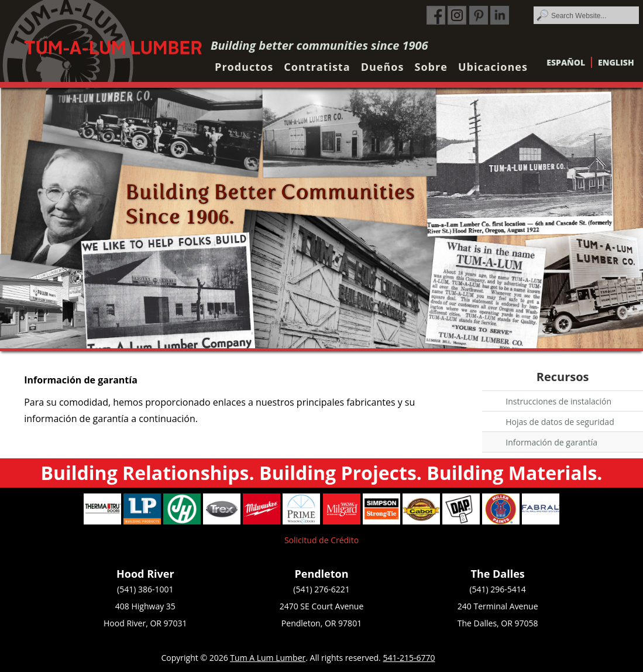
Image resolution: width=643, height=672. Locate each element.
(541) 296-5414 (497, 589)
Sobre (431, 67)
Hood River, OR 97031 (145, 623)
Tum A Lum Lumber (268, 658)
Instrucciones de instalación (558, 401)
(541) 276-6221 (321, 589)
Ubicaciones (493, 67)
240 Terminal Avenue (498, 606)
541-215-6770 (409, 658)
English (616, 62)
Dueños (383, 67)
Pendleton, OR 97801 (321, 623)
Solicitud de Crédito (321, 540)
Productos (244, 67)
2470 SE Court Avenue (322, 606)
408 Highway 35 (145, 606)
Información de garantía (551, 442)
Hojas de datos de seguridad (560, 422)
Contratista (317, 67)
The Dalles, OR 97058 (498, 623)
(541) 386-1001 (145, 589)
